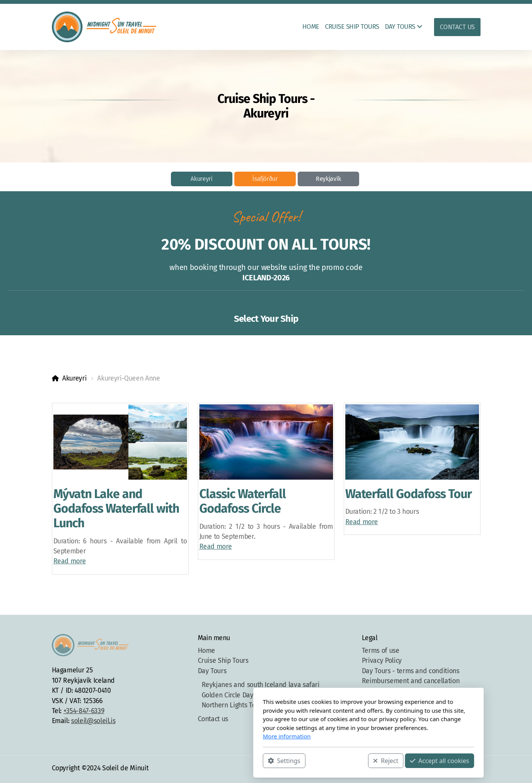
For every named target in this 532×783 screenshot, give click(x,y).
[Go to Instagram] (452, 769)
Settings (182, 760)
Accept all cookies (337, 760)
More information (185, 736)
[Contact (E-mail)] (475, 769)
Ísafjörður (265, 179)
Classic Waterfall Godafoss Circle (243, 501)
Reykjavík (328, 179)
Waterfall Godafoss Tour (409, 494)
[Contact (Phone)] (463, 769)
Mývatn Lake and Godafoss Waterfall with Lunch (116, 509)
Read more (70, 561)
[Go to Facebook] (440, 769)
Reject (283, 760)
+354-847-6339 (84, 711)
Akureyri (201, 179)
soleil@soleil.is (93, 721)
